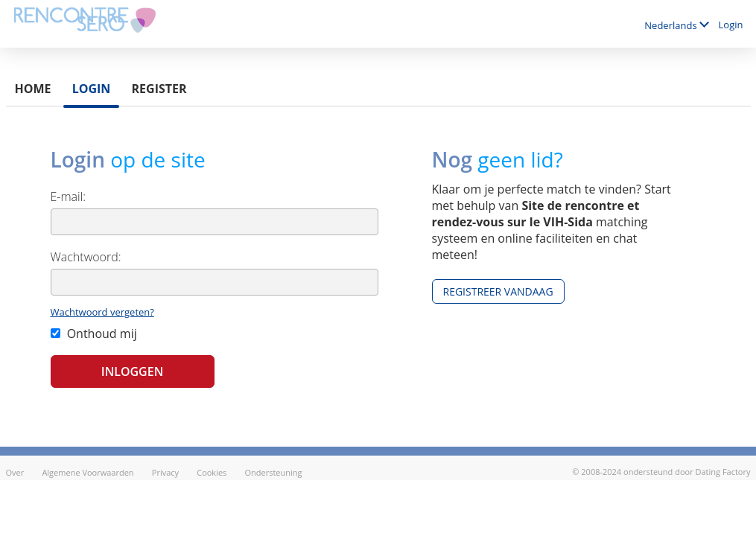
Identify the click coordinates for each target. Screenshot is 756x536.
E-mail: (69, 197)
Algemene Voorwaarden (88, 472)
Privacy (165, 472)
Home (33, 89)
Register (159, 89)
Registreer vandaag (498, 291)
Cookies (212, 472)
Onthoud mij (94, 334)
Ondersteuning (274, 472)
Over (15, 472)
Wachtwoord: (86, 257)
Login (731, 25)
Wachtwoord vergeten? (102, 312)
